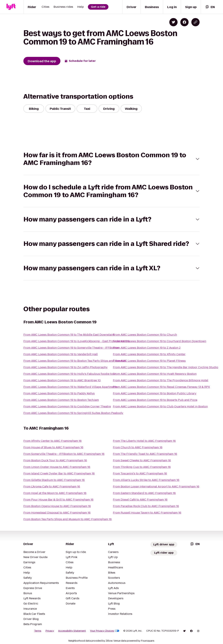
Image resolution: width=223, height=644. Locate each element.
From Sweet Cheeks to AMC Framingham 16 (142, 460)
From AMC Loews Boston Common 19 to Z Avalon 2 (147, 348)
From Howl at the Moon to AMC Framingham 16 (55, 493)
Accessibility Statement (72, 631)
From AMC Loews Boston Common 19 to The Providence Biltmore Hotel (161, 380)
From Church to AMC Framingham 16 (138, 447)
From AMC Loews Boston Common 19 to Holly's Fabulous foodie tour (70, 374)
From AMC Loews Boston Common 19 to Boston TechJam (61, 400)
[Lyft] (11, 7)
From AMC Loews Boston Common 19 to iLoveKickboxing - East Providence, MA (77, 341)
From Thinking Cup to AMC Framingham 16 (142, 467)
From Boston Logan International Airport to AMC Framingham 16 (156, 487)
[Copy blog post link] (195, 22)
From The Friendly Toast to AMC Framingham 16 (145, 454)
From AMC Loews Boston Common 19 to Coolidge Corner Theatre (67, 406)
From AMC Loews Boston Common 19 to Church (145, 335)
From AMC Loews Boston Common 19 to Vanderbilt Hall (61, 354)
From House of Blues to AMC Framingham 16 (53, 447)
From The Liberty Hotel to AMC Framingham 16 (144, 441)
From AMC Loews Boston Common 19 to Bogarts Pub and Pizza (155, 400)
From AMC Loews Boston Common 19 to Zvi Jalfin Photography (65, 367)
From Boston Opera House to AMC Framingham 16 (57, 506)
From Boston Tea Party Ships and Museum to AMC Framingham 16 (68, 519)
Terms (38, 631)
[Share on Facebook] (184, 22)
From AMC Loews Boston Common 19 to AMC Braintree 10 (62, 380)
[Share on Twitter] (173, 22)
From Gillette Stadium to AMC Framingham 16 (54, 480)
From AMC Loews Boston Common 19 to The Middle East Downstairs (69, 335)
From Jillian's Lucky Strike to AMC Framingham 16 (146, 480)
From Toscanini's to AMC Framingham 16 (140, 473)
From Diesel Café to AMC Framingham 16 (140, 500)
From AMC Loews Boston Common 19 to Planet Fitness (149, 361)
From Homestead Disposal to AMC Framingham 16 (57, 513)
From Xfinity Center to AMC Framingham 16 (52, 441)
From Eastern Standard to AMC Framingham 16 (144, 493)
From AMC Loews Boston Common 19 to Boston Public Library (155, 393)
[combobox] (210, 7)
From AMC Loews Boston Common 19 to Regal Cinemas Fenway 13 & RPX (161, 387)
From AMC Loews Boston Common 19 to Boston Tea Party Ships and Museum (75, 361)
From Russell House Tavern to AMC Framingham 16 (147, 513)
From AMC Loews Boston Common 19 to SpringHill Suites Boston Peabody (73, 413)
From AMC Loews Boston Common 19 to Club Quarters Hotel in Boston (160, 406)
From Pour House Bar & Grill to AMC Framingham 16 (58, 500)
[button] (111, 159)
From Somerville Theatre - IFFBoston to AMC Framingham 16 (64, 454)
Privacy (50, 631)
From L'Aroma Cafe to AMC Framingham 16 (52, 487)
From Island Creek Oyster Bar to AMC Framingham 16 (59, 473)
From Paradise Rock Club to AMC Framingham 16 (146, 506)
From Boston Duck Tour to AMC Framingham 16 (55, 460)
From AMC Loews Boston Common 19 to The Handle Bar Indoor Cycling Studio (166, 367)
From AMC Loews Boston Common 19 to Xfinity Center (149, 354)
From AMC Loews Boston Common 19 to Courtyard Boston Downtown (160, 341)
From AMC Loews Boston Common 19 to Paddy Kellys (59, 393)
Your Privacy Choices (105, 631)
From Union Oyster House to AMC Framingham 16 (57, 467)
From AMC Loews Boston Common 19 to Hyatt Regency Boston (155, 374)
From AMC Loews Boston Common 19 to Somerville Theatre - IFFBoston (71, 348)
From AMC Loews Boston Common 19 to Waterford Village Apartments (70, 387)
